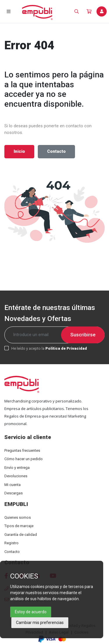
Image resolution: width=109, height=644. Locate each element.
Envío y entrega (17, 468)
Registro (11, 543)
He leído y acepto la (49, 348)
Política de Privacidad (66, 348)
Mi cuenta (12, 485)
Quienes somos (18, 517)
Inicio (19, 152)
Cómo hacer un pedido (24, 459)
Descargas (14, 493)
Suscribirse (83, 335)
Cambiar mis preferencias (40, 623)
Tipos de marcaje (19, 526)
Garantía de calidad (21, 535)
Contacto (56, 152)
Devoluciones (16, 476)
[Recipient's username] (54, 335)
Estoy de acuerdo (31, 612)
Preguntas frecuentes (22, 450)
